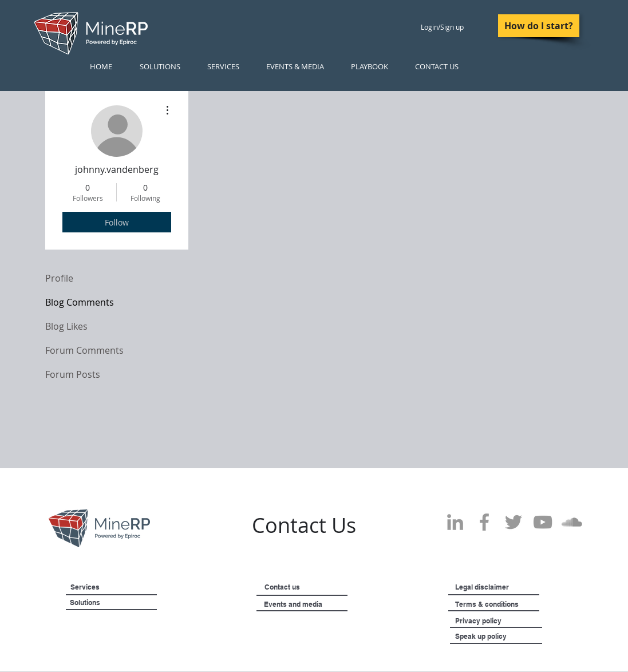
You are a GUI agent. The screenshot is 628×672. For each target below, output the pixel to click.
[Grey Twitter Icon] (514, 522)
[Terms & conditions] (519, 604)
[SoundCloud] (572, 522)
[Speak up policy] (495, 637)
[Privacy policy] (501, 621)
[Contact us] (300, 587)
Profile (59, 278)
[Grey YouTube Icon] (543, 522)
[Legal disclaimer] (509, 587)
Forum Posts (73, 374)
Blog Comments (80, 302)
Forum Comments (84, 350)
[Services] (103, 587)
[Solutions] (114, 603)
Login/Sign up (442, 27)
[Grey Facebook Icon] (484, 522)
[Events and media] (322, 604)
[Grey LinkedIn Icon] (455, 522)
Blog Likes (66, 326)
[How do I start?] (539, 26)
